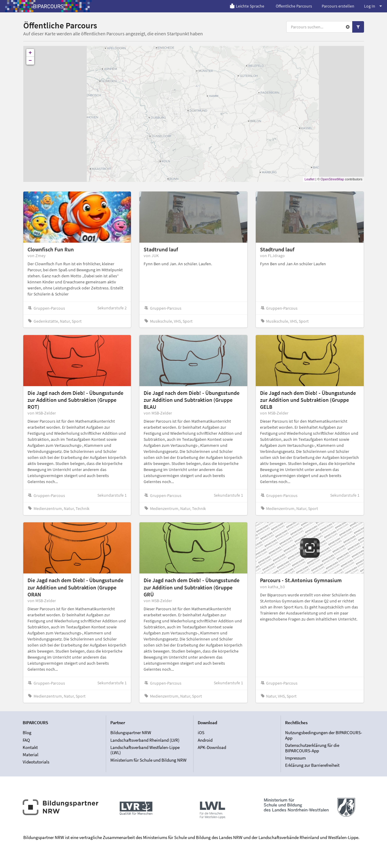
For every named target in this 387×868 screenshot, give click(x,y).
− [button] (30, 61)
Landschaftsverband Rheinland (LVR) (145, 740)
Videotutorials (36, 762)
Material (31, 755)
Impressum (295, 758)
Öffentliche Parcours (294, 6)
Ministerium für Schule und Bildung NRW (148, 760)
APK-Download (212, 747)
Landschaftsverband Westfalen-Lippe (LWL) (145, 750)
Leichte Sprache (247, 6)
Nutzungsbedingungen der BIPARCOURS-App (324, 735)
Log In (373, 6)
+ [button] (30, 53)
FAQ (26, 740)
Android (205, 740)
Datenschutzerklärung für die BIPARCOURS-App (312, 748)
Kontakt (30, 747)
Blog (27, 733)
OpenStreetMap (332, 179)
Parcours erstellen (338, 6)
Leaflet (309, 179)
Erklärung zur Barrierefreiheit (312, 765)
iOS (201, 733)
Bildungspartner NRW (131, 733)
